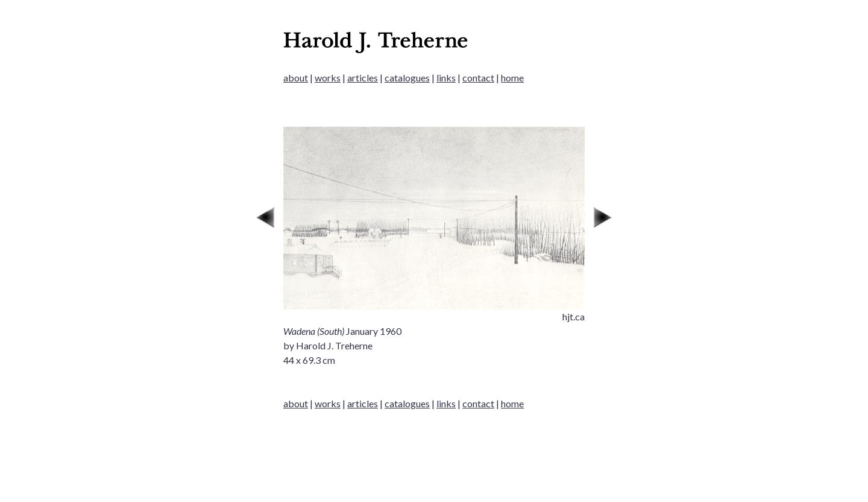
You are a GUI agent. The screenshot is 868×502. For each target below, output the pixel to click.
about (296, 78)
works (328, 78)
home (512, 78)
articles (363, 78)
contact (478, 78)
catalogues (407, 78)
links (446, 78)
